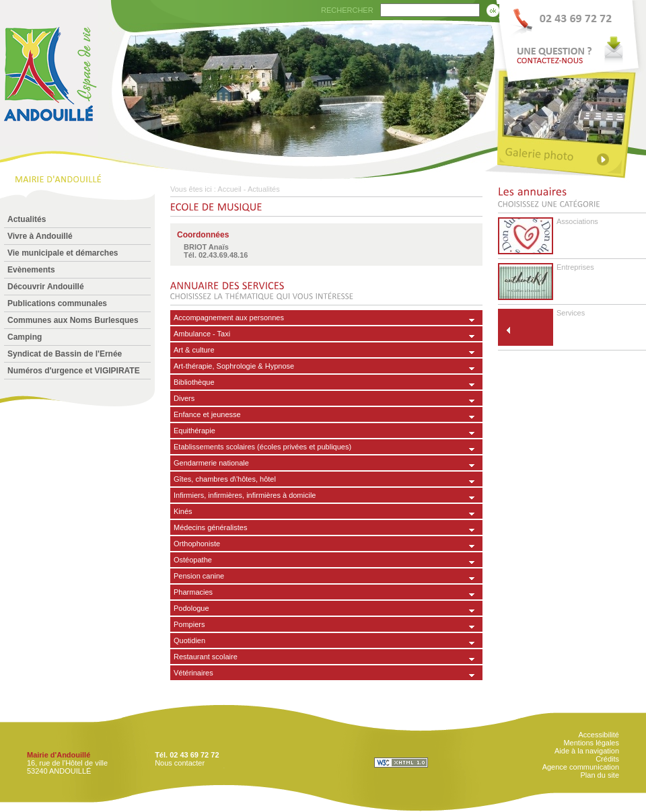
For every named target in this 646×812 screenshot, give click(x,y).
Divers (184, 398)
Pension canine (199, 576)
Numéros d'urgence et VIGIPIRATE (74, 371)
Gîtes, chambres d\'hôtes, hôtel (225, 479)
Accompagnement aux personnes (229, 318)
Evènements (31, 270)
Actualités (27, 219)
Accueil (229, 189)
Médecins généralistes (210, 527)
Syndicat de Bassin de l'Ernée (65, 354)
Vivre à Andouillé (40, 236)
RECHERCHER (347, 10)
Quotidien (189, 640)
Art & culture (194, 350)
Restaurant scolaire (206, 657)
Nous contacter (180, 763)
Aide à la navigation (587, 751)
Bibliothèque (194, 382)
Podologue (191, 608)
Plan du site (600, 775)
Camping (25, 337)
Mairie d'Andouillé (59, 755)
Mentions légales (591, 743)
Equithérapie (194, 431)
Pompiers (189, 624)
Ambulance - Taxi (202, 334)
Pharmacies (193, 592)
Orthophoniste (197, 544)
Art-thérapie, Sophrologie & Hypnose (234, 366)
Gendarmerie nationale (211, 463)
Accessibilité (599, 735)
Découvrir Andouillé (46, 287)
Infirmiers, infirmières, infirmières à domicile (245, 495)
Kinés (183, 511)
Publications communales (57, 303)
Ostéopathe (193, 560)
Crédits (607, 759)
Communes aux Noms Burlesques (73, 320)
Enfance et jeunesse (207, 414)
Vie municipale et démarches (63, 253)
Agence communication (581, 767)
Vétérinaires (193, 673)
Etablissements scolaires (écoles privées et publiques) (262, 447)
